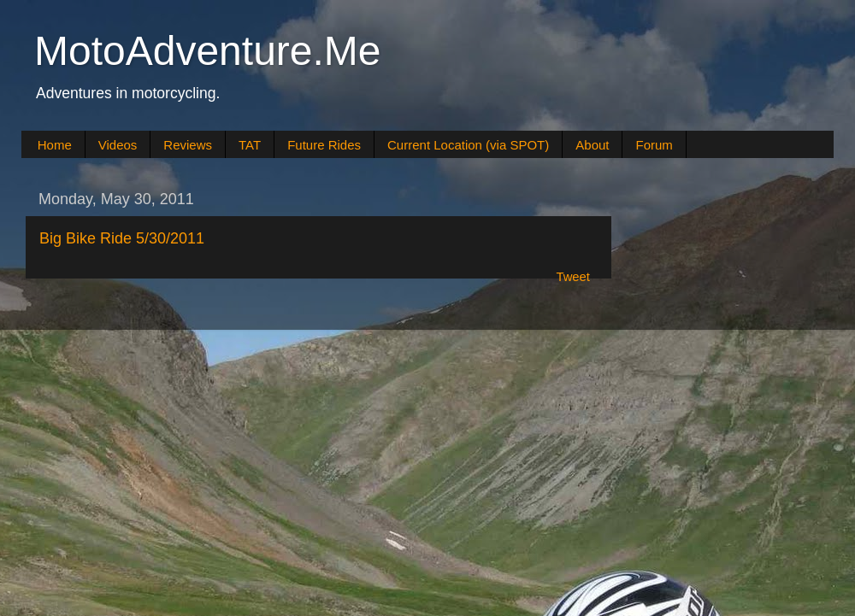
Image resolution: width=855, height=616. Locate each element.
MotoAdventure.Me (208, 51)
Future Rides (324, 145)
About (592, 145)
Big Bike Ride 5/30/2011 (122, 238)
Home (55, 145)
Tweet (573, 277)
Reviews (188, 145)
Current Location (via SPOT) (468, 145)
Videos (118, 145)
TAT (250, 145)
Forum (654, 145)
